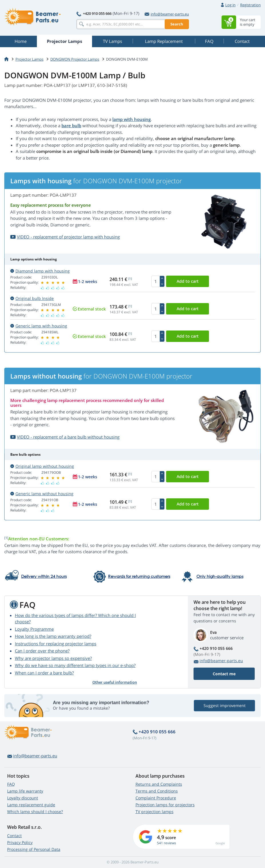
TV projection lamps (155, 812)
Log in (230, 5)
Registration (250, 5)
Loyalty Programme (34, 629)
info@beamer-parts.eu (167, 14)
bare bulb (71, 126)
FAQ (11, 784)
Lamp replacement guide (31, 805)
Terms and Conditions (157, 791)
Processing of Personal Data (34, 849)
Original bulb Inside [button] (32, 298)
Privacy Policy (20, 842)
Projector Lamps (29, 59)
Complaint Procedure (156, 798)
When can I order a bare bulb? (44, 673)
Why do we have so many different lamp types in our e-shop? (75, 665)
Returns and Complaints (159, 784)
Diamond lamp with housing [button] (40, 271)
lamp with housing (131, 119)
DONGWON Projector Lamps (75, 59)
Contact (14, 836)
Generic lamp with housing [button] (39, 326)
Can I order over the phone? (42, 651)
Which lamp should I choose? (35, 812)
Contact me (224, 674)
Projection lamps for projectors (165, 805)
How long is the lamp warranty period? (53, 636)
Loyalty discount (23, 798)
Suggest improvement (225, 705)
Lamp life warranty (25, 791)
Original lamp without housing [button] (42, 466)
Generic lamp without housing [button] (42, 494)
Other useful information (115, 682)
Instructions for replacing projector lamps (56, 644)
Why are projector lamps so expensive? (53, 658)
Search (177, 24)
